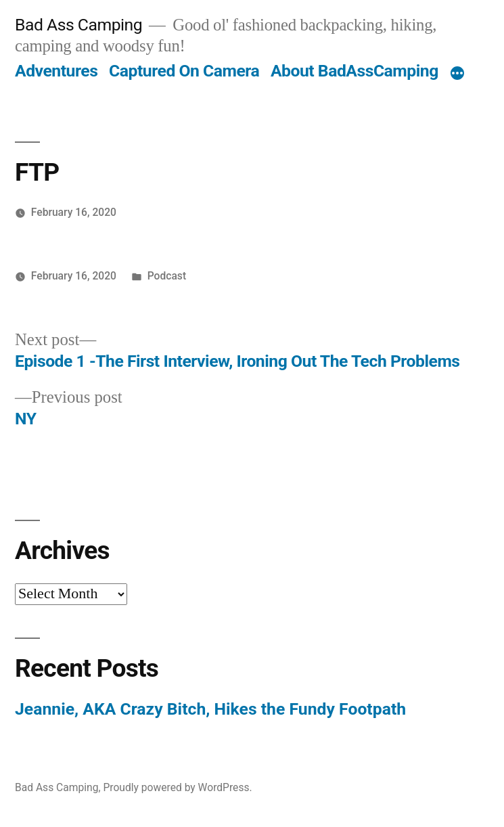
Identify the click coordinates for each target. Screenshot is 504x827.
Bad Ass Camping (78, 25)
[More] (457, 74)
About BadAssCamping (354, 71)
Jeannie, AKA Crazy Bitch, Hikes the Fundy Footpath (210, 709)
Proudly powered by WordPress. (177, 787)
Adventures (56, 71)
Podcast (167, 276)
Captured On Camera (184, 71)
